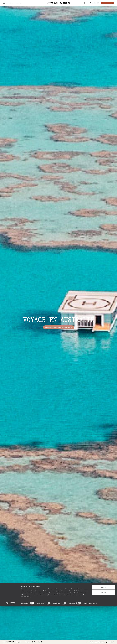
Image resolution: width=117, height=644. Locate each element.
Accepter (103, 625)
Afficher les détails (89, 641)
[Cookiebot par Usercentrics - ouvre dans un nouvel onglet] (11, 641)
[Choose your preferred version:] (85, 3)
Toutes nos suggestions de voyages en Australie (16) (59, 327)
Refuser (103, 630)
